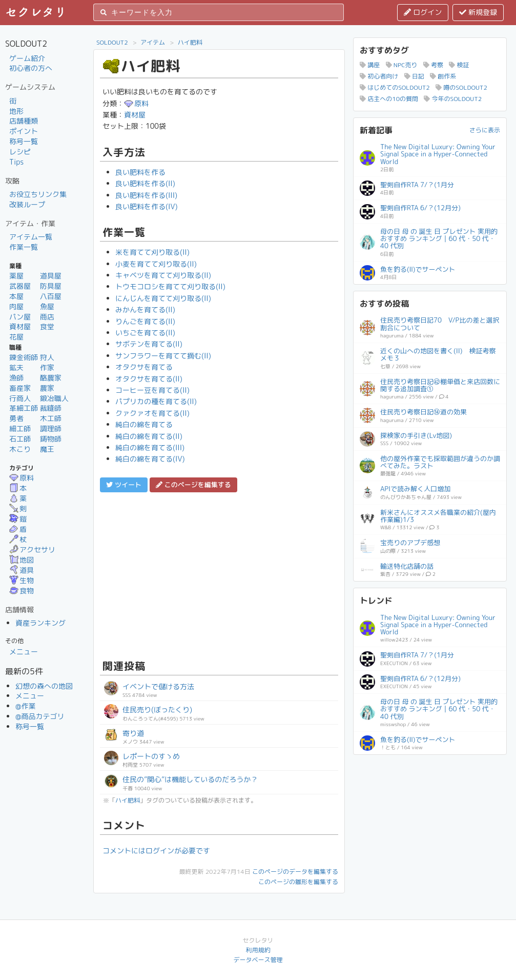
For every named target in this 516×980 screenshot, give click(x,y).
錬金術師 (24, 357)
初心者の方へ (31, 68)
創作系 (443, 76)
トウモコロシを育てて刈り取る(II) (170, 286)
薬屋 (16, 276)
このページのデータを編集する (295, 872)
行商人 (20, 398)
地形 (16, 111)
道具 (22, 570)
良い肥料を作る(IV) (147, 206)
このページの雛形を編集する (298, 882)
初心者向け (379, 76)
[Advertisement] (219, 574)
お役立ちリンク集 (38, 194)
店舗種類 (24, 121)
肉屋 (16, 306)
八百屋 (51, 296)
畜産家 (20, 388)
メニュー (24, 652)
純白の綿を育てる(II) (149, 436)
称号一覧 (24, 141)
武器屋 (20, 286)
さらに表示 (485, 130)
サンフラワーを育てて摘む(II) (163, 356)
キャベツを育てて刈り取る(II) (163, 275)
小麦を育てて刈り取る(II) (156, 264)
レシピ (20, 152)
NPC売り (402, 65)
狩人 (47, 357)
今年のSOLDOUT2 (453, 99)
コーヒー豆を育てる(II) (152, 390)
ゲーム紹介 (27, 58)
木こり (20, 449)
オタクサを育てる (144, 367)
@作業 (26, 706)
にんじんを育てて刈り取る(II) (163, 298)
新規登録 (478, 12)
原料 (22, 478)
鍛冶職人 (54, 398)
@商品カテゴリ (40, 716)
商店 (47, 317)
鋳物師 (51, 439)
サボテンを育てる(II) (149, 344)
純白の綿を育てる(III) (150, 447)
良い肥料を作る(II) (145, 183)
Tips (16, 162)
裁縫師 (51, 408)
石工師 (20, 439)
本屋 (16, 296)
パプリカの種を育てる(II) (156, 401)
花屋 (16, 337)
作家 (47, 367)
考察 (433, 65)
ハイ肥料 (190, 42)
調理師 (51, 428)
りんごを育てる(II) (145, 321)
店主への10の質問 (389, 99)
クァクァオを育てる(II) (152, 413)
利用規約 (258, 950)
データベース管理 (258, 960)
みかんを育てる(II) (145, 309)
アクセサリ (32, 549)
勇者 (16, 418)
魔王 (47, 449)
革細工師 (24, 408)
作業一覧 (24, 247)
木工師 (51, 418)
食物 (22, 591)
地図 (22, 560)
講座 (370, 65)
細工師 (20, 428)
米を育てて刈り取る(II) (152, 252)
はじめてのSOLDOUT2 (395, 87)
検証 (459, 65)
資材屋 (20, 326)
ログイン (423, 12)
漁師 (16, 378)
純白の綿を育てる (144, 424)
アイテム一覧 (31, 237)
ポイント (24, 131)
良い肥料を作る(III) (146, 195)
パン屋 (20, 317)
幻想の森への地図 (44, 686)
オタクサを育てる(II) (149, 379)
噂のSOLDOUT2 (461, 87)
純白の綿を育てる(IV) (150, 459)
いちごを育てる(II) (145, 333)
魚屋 (47, 306)
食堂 (47, 326)
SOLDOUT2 (112, 42)
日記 (414, 76)
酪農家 (51, 378)
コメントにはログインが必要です (156, 851)
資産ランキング (40, 623)
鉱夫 (16, 367)
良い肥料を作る (140, 172)
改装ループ (27, 204)
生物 (22, 580)
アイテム (153, 42)
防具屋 (51, 286)
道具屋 (51, 276)
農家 (47, 388)
